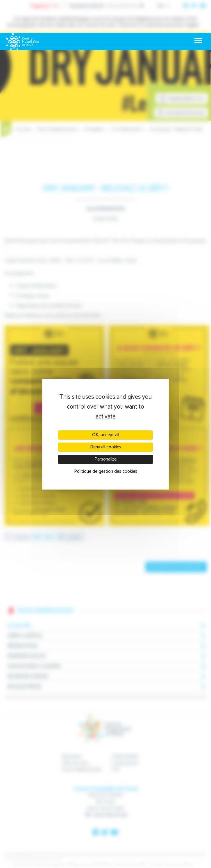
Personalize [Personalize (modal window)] (105, 459)
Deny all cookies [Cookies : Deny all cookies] (106, 447)
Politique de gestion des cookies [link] (106, 471)
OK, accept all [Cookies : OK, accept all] (106, 435)
